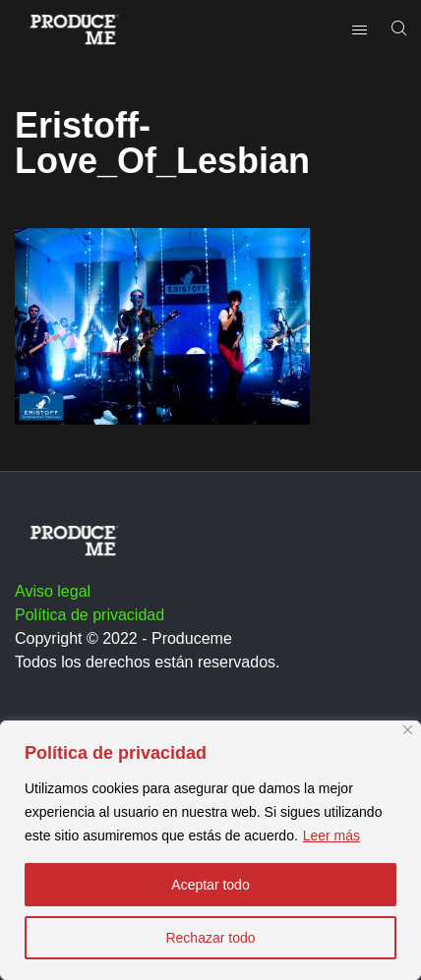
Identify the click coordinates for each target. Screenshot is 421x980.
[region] (210, 850)
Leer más (331, 836)
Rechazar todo (210, 938)
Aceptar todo (210, 885)
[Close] (408, 730)
